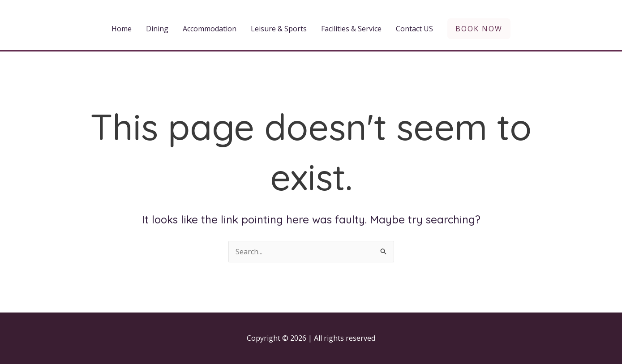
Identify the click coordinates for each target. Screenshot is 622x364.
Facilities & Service (351, 29)
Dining (157, 29)
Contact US (414, 29)
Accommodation (210, 29)
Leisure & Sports (279, 29)
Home (122, 29)
